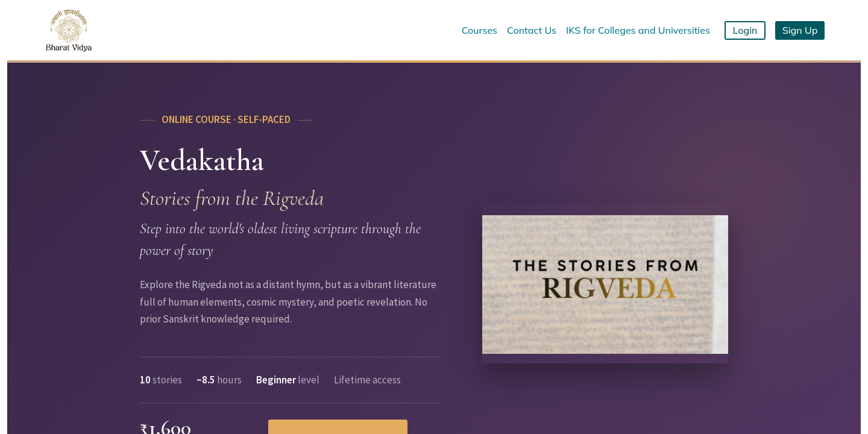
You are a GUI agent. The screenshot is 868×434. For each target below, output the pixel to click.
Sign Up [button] (800, 30)
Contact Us (532, 30)
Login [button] (745, 30)
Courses (480, 30)
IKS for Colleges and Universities (638, 30)
